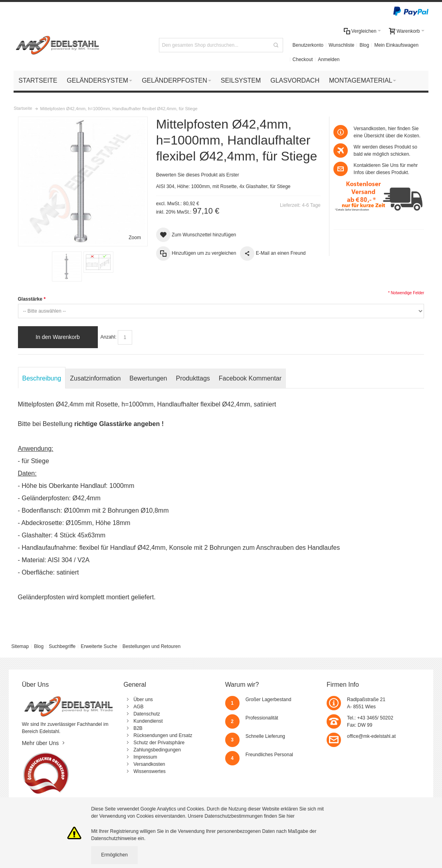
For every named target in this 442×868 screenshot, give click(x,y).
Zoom (135, 238)
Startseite (23, 108)
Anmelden (329, 59)
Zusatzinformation (95, 378)
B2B (138, 728)
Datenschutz (147, 714)
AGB (138, 707)
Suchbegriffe (62, 646)
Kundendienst (148, 721)
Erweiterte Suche (99, 646)
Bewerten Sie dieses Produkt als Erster (198, 175)
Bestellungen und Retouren (152, 646)
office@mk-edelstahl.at (371, 736)
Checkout (303, 59)
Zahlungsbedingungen (157, 750)
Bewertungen (148, 378)
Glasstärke (32, 299)
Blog (364, 45)
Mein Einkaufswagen (396, 45)
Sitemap (20, 646)
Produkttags (193, 378)
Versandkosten (149, 764)
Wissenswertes (150, 771)
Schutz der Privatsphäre (159, 743)
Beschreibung (42, 378)
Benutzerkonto (308, 45)
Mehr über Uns (41, 743)
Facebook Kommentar (250, 378)
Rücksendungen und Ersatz (163, 735)
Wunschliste (341, 45)
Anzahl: (109, 337)
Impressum (145, 757)
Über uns (143, 700)
